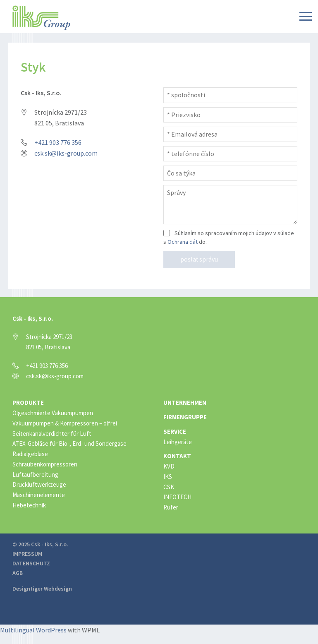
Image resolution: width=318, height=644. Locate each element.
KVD (169, 466)
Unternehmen (185, 402)
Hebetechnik (29, 505)
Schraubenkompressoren (45, 464)
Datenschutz (31, 563)
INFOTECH (177, 497)
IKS (168, 477)
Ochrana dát (183, 242)
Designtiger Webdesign (42, 589)
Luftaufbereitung (35, 475)
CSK (169, 487)
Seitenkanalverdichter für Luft (52, 434)
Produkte (28, 402)
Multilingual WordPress (33, 630)
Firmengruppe (185, 417)
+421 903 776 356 (58, 142)
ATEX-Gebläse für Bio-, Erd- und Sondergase (69, 443)
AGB (18, 573)
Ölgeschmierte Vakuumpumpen (53, 413)
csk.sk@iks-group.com (66, 153)
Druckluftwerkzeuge (39, 484)
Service (175, 431)
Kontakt (177, 456)
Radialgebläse (30, 454)
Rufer (171, 507)
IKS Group (41, 18)
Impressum (27, 554)
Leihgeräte (178, 442)
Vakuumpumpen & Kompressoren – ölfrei (65, 423)
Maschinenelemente (39, 495)
